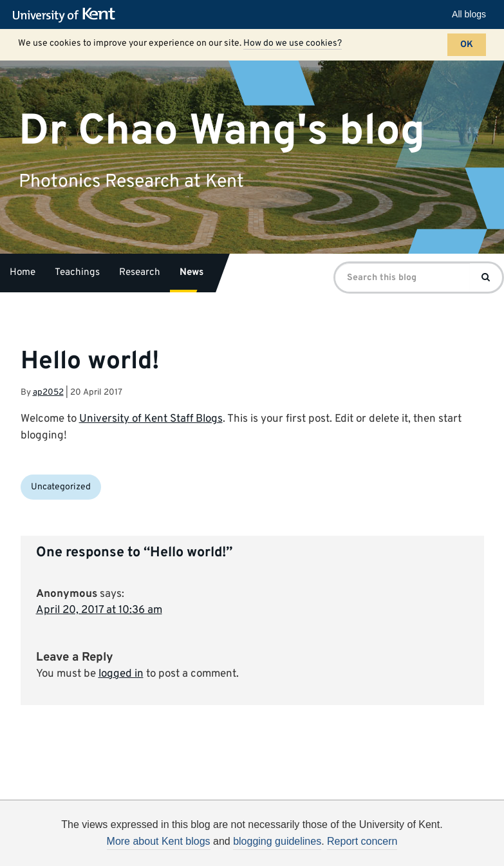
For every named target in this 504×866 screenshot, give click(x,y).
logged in (121, 674)
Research (140, 273)
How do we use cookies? (293, 43)
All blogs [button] (469, 14)
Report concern (362, 841)
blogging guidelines (277, 841)
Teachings (77, 273)
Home (23, 273)
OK (467, 45)
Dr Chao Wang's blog (222, 131)
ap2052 (48, 392)
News (191, 273)
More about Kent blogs (159, 841)
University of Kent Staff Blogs (151, 419)
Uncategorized (61, 487)
